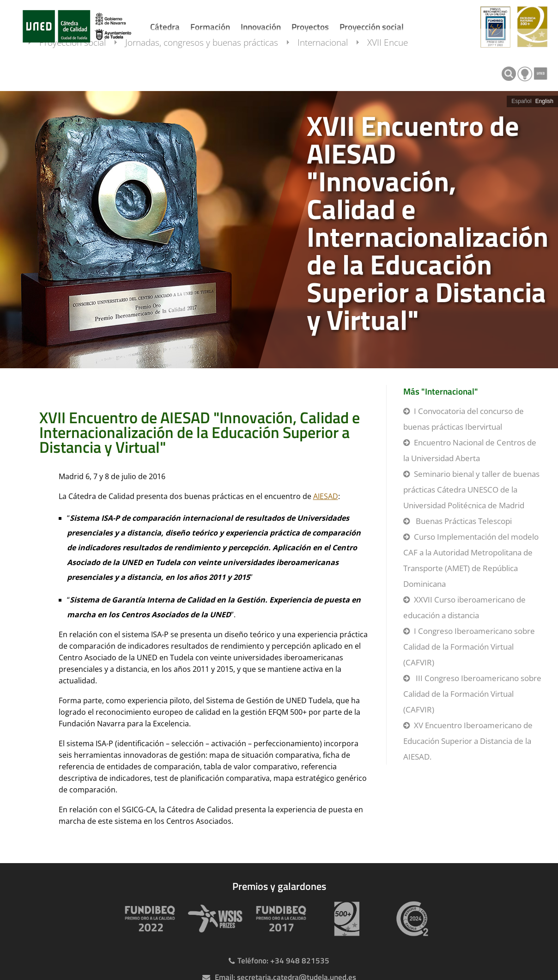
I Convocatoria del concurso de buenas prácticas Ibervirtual (464, 419)
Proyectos (310, 27)
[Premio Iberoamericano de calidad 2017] (279, 919)
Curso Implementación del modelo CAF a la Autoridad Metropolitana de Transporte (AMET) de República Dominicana (471, 560)
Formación (210, 27)
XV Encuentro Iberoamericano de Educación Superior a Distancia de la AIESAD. (468, 741)
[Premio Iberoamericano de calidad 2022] (148, 919)
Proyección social (372, 27)
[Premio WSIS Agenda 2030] (213, 919)
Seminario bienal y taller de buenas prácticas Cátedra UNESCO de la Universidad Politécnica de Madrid (471, 490)
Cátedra (165, 27)
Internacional (332, 71)
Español (521, 101)
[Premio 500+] (345, 919)
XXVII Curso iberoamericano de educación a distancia (464, 607)
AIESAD (326, 496)
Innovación (261, 27)
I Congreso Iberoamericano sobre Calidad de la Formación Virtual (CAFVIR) (469, 647)
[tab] (279, 230)
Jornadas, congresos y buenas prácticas (211, 71)
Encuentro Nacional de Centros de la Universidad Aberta (470, 450)
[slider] (279, 230)
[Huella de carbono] (410, 919)
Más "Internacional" (441, 391)
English (544, 101)
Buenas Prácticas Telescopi (463, 521)
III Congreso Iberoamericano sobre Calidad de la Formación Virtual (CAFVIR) (472, 694)
